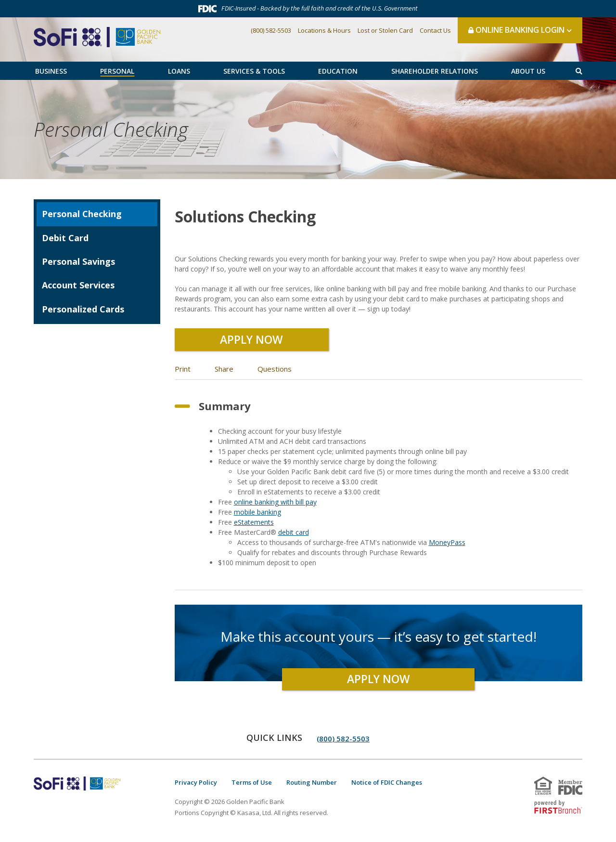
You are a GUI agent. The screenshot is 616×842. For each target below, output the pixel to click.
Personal (117, 71)
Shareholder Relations (435, 71)
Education (338, 71)
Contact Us (435, 30)
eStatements (254, 526)
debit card (294, 536)
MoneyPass (447, 546)
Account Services (78, 285)
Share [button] (224, 373)
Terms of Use (252, 786)
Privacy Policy (196, 786)
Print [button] (183, 373)
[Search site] (579, 71)
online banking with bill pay (275, 506)
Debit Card (65, 238)
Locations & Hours (324, 30)
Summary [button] (225, 410)
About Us (528, 71)
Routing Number (312, 786)
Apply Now (252, 341)
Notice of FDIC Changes (387, 786)
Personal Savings (78, 261)
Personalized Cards (83, 309)
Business (51, 71)
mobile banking (257, 516)
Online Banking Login (516, 30)
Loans (179, 71)
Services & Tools (254, 71)
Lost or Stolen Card (385, 30)
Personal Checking (138, 130)
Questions (275, 373)
